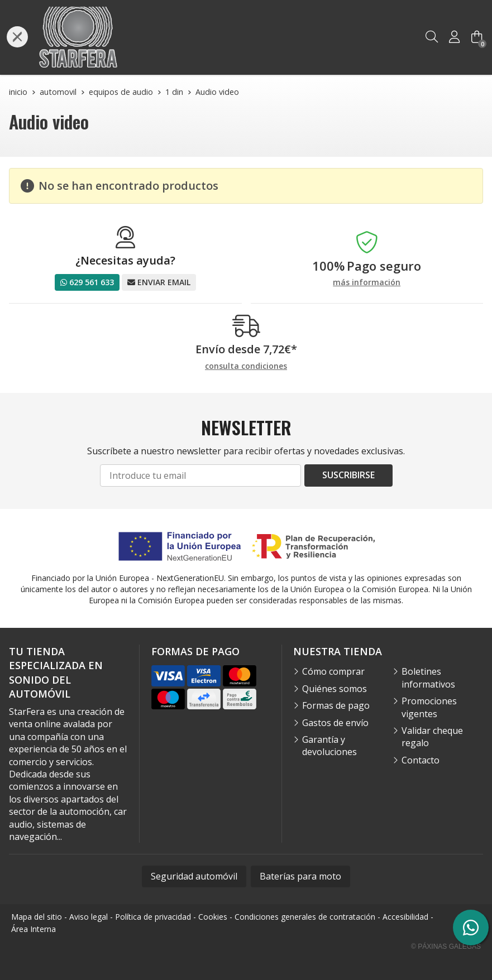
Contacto (421, 760)
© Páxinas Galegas (446, 947)
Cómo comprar (333, 671)
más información (367, 283)
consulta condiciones (246, 366)
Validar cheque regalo (432, 737)
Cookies (213, 917)
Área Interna (34, 929)
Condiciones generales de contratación (305, 917)
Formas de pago (336, 705)
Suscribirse (348, 475)
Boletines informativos (428, 678)
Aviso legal (89, 917)
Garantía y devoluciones (329, 746)
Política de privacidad (153, 917)
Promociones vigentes (429, 707)
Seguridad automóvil (194, 876)
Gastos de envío (335, 723)
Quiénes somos (335, 689)
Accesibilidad (405, 917)
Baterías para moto (300, 876)
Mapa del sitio (37, 917)
